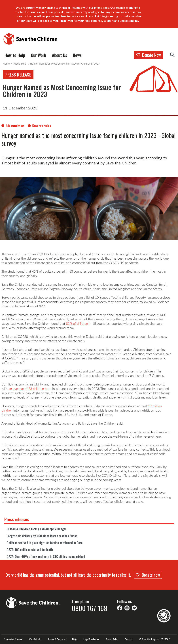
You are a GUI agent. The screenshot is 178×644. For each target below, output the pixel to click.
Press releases (17, 519)
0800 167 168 (90, 608)
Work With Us (35, 639)
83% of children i (78, 323)
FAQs (75, 639)
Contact (129, 639)
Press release (18, 75)
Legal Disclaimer (91, 639)
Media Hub (20, 64)
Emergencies (42, 126)
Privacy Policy (112, 639)
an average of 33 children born (30, 389)
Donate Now (149, 55)
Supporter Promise (13, 639)
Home (6, 64)
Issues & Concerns (57, 639)
